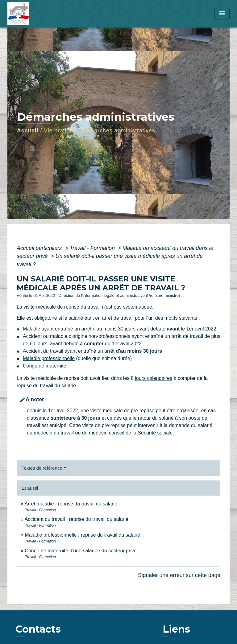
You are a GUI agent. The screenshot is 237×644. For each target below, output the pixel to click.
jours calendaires (154, 378)
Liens (176, 629)
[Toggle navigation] (222, 14)
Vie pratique (60, 131)
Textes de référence (42, 468)
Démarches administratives (119, 131)
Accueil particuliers (40, 248)
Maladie (31, 329)
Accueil (28, 131)
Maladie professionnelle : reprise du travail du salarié (82, 535)
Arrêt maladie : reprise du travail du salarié (71, 504)
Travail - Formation (93, 248)
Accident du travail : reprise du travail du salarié (76, 519)
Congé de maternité (45, 366)
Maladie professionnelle (49, 358)
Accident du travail (43, 351)
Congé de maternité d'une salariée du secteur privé (81, 551)
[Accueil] (31, 14)
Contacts (38, 629)
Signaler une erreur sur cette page (179, 575)
